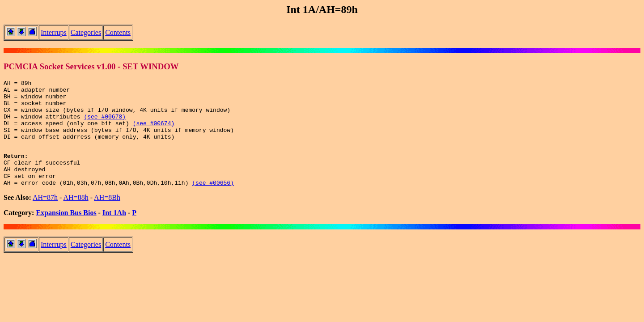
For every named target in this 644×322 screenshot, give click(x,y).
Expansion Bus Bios (66, 233)
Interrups (54, 32)
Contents (118, 32)
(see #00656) (213, 203)
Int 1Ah (114, 233)
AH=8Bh (107, 218)
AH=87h (45, 218)
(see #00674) (154, 132)
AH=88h (76, 218)
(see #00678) (105, 124)
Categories (86, 32)
